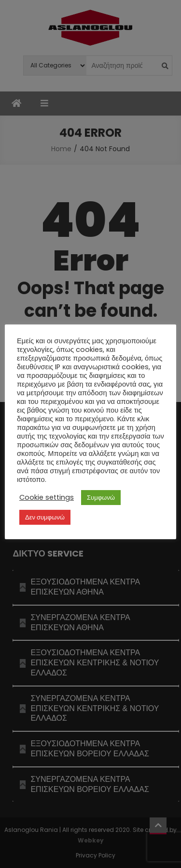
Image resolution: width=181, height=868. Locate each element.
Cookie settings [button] (47, 497)
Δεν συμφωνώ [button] (45, 517)
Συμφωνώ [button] (101, 498)
